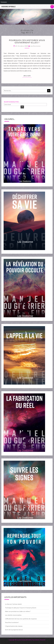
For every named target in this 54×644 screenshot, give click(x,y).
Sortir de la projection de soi (14, 630)
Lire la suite (28, 76)
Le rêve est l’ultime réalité (13, 604)
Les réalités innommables (13, 615)
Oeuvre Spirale (8, 6)
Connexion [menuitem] (4, 2)
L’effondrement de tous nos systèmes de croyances (21, 619)
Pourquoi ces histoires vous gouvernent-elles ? (27, 41)
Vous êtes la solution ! (12, 622)
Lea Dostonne (35, 46)
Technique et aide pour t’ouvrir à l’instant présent (21, 608)
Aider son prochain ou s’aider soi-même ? (18, 611)
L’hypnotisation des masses (14, 626)
